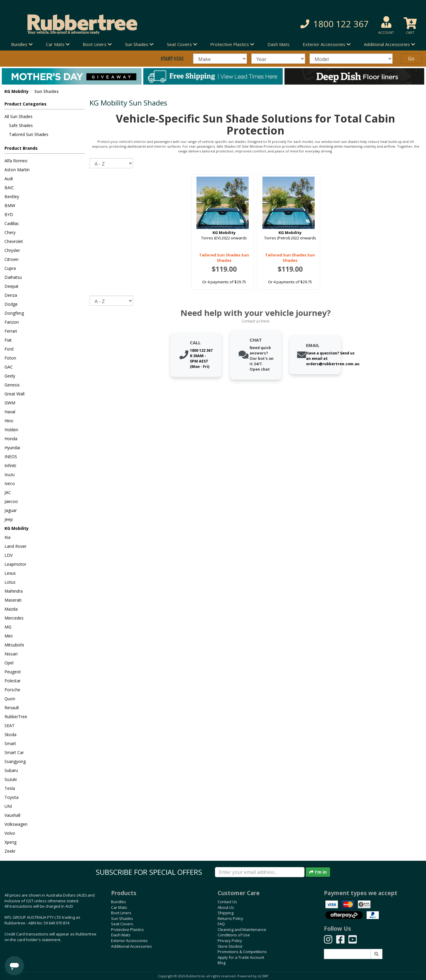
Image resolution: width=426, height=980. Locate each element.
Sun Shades (122, 918)
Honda (11, 439)
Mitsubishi (14, 645)
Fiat (8, 340)
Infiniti (10, 465)
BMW (10, 205)
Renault (12, 708)
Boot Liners (121, 913)
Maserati (13, 600)
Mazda (11, 609)
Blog (222, 963)
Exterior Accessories (129, 941)
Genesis (12, 385)
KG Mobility (17, 91)
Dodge (11, 304)
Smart (10, 743)
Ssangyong (15, 761)
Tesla (10, 788)
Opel (9, 663)
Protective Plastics (127, 929)
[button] (304, 24)
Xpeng (10, 842)
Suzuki (11, 779)
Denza (11, 295)
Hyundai (12, 448)
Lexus (10, 573)
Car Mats (119, 907)
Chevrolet (14, 241)
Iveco (10, 483)
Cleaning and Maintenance (242, 929)
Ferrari (11, 331)
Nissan (11, 654)
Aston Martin (17, 170)
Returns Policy (230, 918)
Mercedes (14, 618)
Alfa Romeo (16, 161)
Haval (10, 412)
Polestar (13, 681)
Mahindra (14, 591)
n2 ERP (263, 976)
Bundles (119, 902)
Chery (10, 232)
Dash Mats (279, 44)
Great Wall (14, 394)
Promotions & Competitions (242, 952)
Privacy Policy (230, 941)
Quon (10, 699)
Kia (7, 537)
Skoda (10, 734)
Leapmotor (15, 564)
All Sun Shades (19, 116)
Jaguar (11, 510)
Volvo (10, 833)
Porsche (12, 690)
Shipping (226, 913)
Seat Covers (122, 924)
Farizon (12, 322)
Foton (10, 358)
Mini (9, 636)
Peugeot (13, 672)
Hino (9, 421)
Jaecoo (11, 501)
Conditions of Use (234, 935)
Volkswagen (16, 824)
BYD (9, 214)
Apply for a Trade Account (241, 957)
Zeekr (10, 851)
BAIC (9, 188)
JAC (8, 492)
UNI (8, 806)
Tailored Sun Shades (29, 134)
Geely (10, 376)
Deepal (11, 286)
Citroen (11, 259)
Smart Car (14, 752)
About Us (226, 907)
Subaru (11, 770)
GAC (9, 367)
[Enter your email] (260, 872)
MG (8, 627)
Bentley (12, 197)
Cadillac (12, 223)
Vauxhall (12, 815)
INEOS (11, 457)
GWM (10, 403)
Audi (9, 179)
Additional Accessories (132, 946)
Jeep (9, 519)
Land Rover (16, 546)
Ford (9, 349)
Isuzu (10, 474)
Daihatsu (13, 277)
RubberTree (16, 717)
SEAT (10, 726)
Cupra (10, 268)
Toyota (11, 797)
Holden (11, 430)
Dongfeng (14, 313)
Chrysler (12, 250)
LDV (9, 555)
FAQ (221, 924)
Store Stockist (230, 946)
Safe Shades (21, 125)
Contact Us (227, 902)
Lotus (10, 582)
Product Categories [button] (26, 104)
